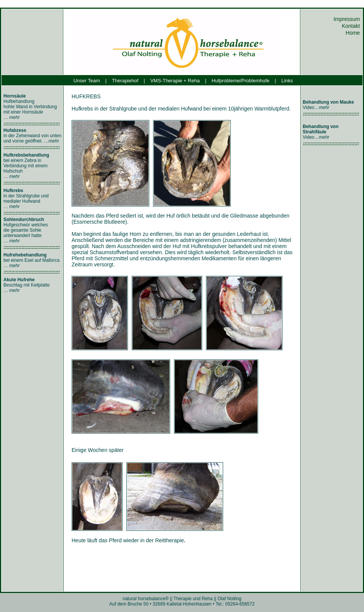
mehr (14, 117)
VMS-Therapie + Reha (175, 81)
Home (354, 33)
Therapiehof (125, 81)
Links (287, 81)
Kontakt (352, 26)
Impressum (347, 19)
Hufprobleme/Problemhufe (241, 81)
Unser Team (87, 81)
